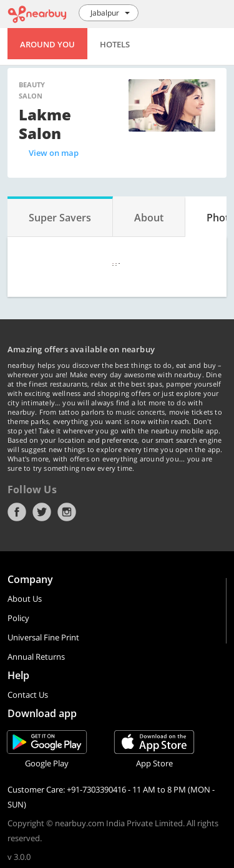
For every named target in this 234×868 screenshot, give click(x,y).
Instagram (67, 512)
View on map (54, 153)
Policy (18, 618)
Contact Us (28, 695)
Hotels (115, 44)
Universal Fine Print (43, 637)
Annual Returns (36, 657)
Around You (47, 44)
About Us (25, 599)
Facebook (17, 512)
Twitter (42, 512)
